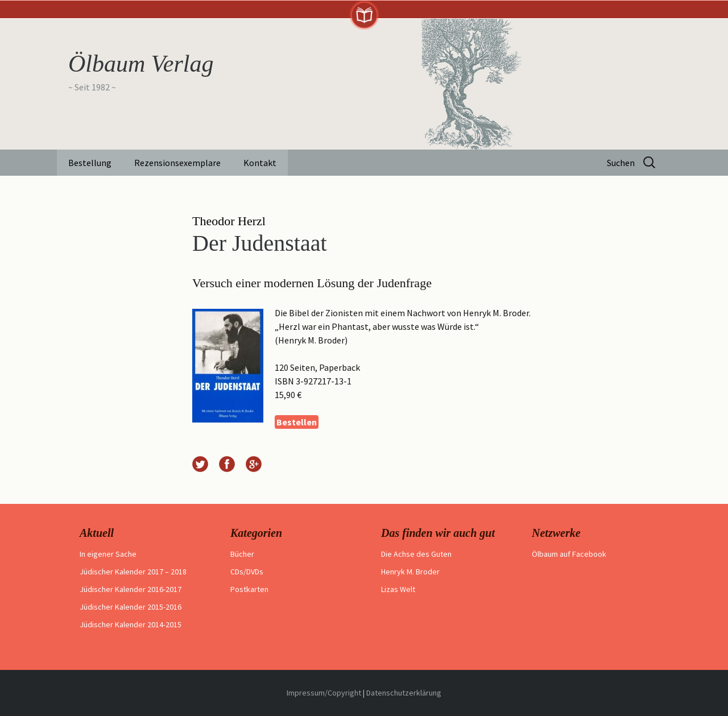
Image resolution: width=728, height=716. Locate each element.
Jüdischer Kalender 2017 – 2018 (133, 572)
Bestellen (297, 422)
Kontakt (260, 163)
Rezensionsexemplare (177, 163)
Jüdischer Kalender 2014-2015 (131, 624)
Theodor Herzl (229, 221)
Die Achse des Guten (416, 554)
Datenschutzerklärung (404, 693)
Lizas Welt (398, 589)
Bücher (242, 554)
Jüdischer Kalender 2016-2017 (131, 589)
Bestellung (90, 163)
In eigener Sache (108, 554)
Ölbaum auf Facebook (569, 554)
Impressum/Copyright (324, 693)
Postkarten (249, 589)
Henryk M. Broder (410, 572)
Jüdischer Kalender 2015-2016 (131, 607)
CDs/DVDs (247, 572)
